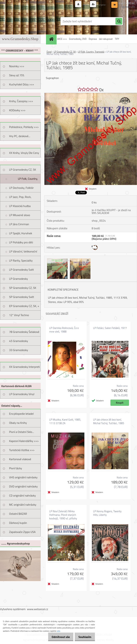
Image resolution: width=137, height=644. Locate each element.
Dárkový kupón (18, 523)
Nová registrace (97, 4)
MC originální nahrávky (23, 505)
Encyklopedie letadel (21, 414)
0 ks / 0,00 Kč (127, 3)
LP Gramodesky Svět (21, 270)
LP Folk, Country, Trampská (28, 180)
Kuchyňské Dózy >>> (22, 84)
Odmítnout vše (58, 637)
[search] (119, 21)
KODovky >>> (17, 110)
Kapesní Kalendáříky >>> (24, 441)
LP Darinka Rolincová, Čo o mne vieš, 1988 (64, 330)
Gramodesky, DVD (78, 39)
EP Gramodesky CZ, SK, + (24, 306)
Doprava (93, 39)
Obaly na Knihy (18, 423)
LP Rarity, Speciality (21, 260)
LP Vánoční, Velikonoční (23, 251)
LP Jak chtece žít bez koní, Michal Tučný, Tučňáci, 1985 (109, 421)
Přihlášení (74, 4)
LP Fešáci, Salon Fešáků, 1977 (110, 328)
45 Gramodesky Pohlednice (19, 342)
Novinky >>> (17, 66)
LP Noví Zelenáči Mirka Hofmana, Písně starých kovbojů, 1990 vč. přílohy (63, 515)
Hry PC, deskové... (20, 136)
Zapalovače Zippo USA (22, 532)
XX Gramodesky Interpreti (24, 367)
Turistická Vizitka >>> (22, 450)
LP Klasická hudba (20, 206)
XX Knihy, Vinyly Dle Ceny (24, 153)
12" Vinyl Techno (19, 315)
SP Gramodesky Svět (22, 297)
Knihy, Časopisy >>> (21, 101)
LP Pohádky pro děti (21, 242)
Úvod (49, 52)
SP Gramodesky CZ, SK (23, 288)
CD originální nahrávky (22, 495)
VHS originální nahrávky (23, 477)
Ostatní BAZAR (18, 514)
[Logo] (25, 21)
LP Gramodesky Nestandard (18, 280)
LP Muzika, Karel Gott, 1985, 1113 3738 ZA (65, 421)
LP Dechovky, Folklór (21, 188)
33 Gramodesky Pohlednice (19, 351)
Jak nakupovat (106, 39)
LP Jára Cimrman (19, 224)
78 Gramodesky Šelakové (24, 332)
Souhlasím (84, 637)
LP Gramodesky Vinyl (22, 394)
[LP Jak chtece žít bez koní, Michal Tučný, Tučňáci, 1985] (91, 94)
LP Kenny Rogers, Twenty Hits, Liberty (107, 513)
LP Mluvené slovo (20, 215)
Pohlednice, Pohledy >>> (24, 127)
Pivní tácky (16, 468)
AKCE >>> (62, 39)
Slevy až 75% (17, 75)
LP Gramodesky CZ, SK (23, 170)
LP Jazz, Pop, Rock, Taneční (20, 198)
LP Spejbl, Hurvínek (21, 233)
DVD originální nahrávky (23, 486)
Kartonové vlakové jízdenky (20, 460)
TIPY (117, 39)
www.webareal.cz (38, 609)
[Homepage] (52, 39)
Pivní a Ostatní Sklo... (22, 432)
